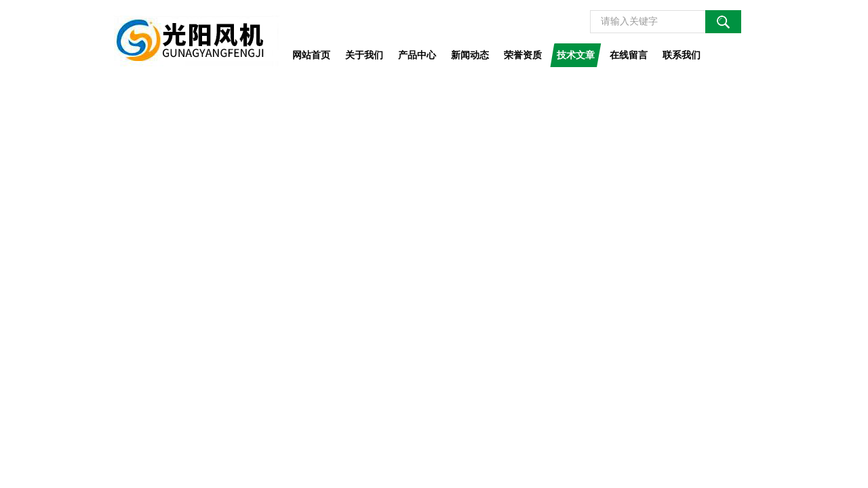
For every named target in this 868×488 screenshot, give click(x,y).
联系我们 (682, 55)
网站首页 (311, 55)
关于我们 (364, 55)
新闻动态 (470, 55)
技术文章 (576, 55)
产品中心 (417, 55)
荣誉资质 (523, 55)
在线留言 (629, 55)
